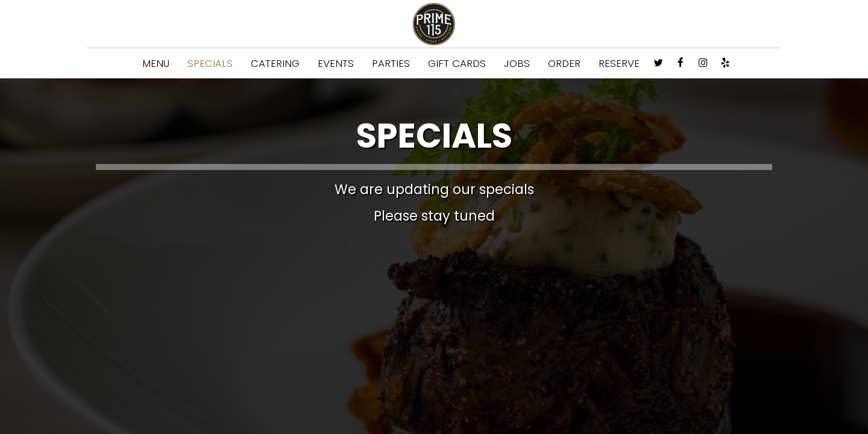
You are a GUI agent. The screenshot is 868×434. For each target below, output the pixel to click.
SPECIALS (210, 63)
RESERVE (619, 63)
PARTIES (391, 63)
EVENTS (336, 63)
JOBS (517, 63)
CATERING (275, 63)
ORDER (564, 63)
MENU (156, 63)
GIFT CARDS (457, 63)
